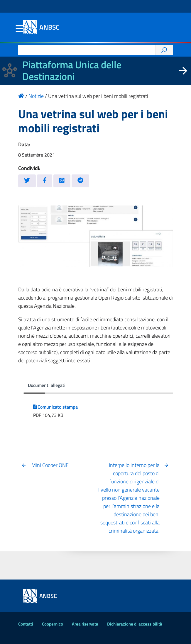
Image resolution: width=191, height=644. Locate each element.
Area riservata (85, 624)
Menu (19, 29)
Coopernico (53, 624)
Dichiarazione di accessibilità (135, 624)
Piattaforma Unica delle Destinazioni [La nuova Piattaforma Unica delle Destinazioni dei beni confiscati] (72, 71)
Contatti (26, 624)
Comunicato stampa (56, 407)
